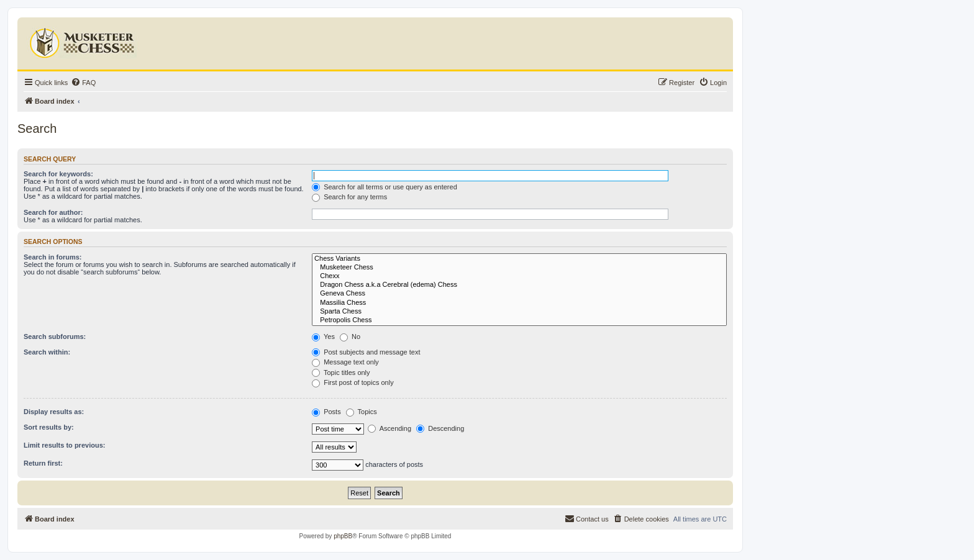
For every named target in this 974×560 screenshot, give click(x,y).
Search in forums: (53, 257)
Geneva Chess (519, 294)
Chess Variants (519, 259)
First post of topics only (353, 382)
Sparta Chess (519, 312)
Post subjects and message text (366, 352)
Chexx (519, 276)
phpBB (343, 536)
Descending (440, 428)
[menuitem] (83, 83)
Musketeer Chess (519, 268)
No (350, 336)
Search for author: (53, 212)
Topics (362, 412)
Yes (323, 336)
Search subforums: (55, 336)
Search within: (47, 352)
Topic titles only (341, 373)
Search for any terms (349, 197)
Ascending (389, 428)
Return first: (43, 463)
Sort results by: (49, 427)
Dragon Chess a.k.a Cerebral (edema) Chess (519, 285)
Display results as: (54, 412)
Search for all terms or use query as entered (385, 187)
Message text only (345, 362)
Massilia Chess (519, 303)
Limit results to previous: (64, 445)
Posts (326, 412)
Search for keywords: (58, 174)
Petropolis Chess (519, 320)
